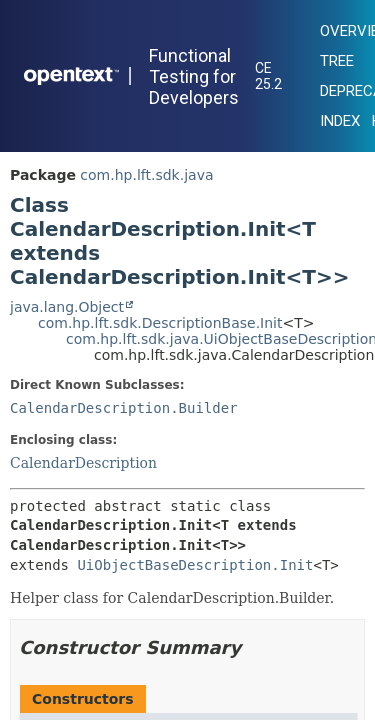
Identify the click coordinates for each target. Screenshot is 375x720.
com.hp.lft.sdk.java (146, 175)
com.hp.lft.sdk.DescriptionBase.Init (160, 323)
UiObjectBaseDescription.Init (195, 565)
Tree (337, 61)
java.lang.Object (67, 307)
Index (340, 121)
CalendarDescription (83, 463)
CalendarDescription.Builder (124, 408)
